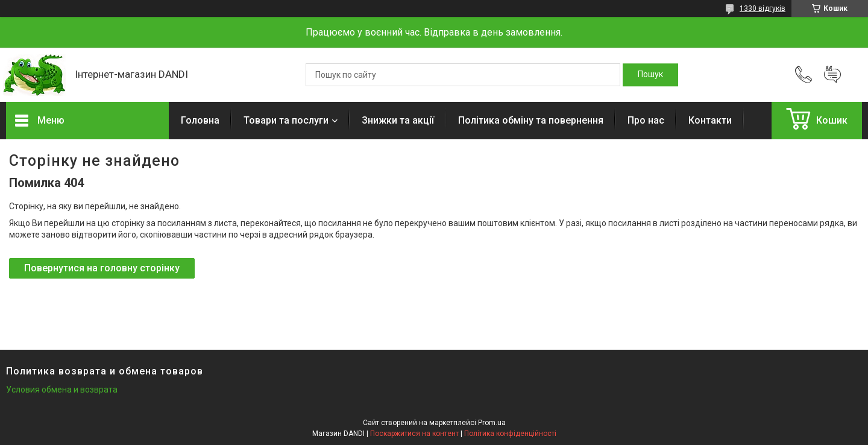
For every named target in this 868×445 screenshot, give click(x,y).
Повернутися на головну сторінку (102, 268)
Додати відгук (832, 75)
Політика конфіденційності (510, 434)
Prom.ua (492, 423)
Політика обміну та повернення (531, 120)
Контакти (710, 120)
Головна (200, 120)
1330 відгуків (763, 8)
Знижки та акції (398, 120)
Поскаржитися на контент (414, 434)
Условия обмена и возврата (62, 390)
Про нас (646, 120)
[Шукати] (650, 75)
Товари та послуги (286, 120)
